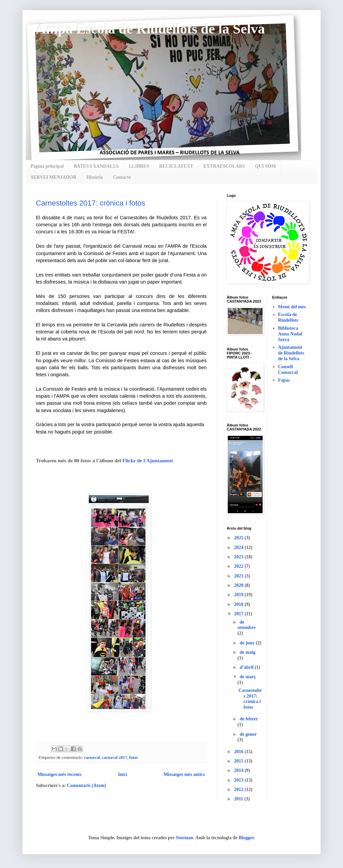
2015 (239, 761)
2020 (239, 585)
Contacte (122, 177)
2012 (239, 790)
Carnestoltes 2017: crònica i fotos (91, 203)
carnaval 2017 (114, 758)
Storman (185, 838)
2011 (239, 799)
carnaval (92, 758)
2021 (239, 576)
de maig (247, 652)
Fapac (284, 380)
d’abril (247, 667)
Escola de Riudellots (288, 317)
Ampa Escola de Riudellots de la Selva (150, 29)
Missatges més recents (59, 774)
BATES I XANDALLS (96, 166)
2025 (239, 538)
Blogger (246, 838)
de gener (248, 734)
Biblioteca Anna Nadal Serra (290, 334)
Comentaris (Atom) (86, 785)
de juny (248, 643)
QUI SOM (265, 166)
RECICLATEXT (176, 166)
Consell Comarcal (288, 370)
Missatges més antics (184, 774)
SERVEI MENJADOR (54, 177)
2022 (239, 566)
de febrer (249, 719)
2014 (239, 770)
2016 (239, 752)
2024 (239, 547)
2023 (239, 557)
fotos (134, 758)
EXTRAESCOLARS (224, 166)
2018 (239, 604)
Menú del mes (292, 307)
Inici (122, 774)
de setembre (247, 625)
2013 (239, 780)
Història (95, 177)
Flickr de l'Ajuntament (148, 460)
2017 (239, 614)
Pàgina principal (47, 166)
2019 (239, 595)
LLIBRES (139, 166)
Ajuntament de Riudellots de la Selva (291, 353)
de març (248, 677)
